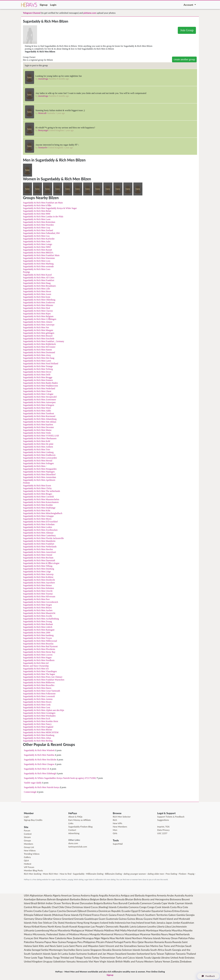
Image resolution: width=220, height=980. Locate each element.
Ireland (140, 923)
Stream (27, 837)
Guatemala (112, 919)
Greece (57, 919)
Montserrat (107, 934)
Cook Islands (162, 907)
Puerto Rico (130, 942)
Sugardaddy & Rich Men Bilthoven (39, 682)
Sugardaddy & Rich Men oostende (38, 266)
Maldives (109, 930)
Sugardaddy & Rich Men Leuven (38, 655)
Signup (44, 5)
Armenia (162, 895)
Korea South (62, 926)
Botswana (175, 899)
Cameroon (146, 903)
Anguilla (103, 895)
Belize (103, 899)
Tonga (56, 958)
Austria (189, 895)
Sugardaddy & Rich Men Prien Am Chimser (43, 677)
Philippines (89, 942)
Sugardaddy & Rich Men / (35, 466)
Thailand (191, 954)
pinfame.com (90, 13)
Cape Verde (168, 903)
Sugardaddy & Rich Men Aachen (38, 610)
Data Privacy (163, 830)
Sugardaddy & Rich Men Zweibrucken (40, 530)
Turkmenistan (108, 958)
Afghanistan (36, 895)
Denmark (72, 911)
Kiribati (36, 926)
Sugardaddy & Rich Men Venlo (37, 433)
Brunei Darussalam (82, 903)
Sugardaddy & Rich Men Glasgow (39, 764)
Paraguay (72, 942)
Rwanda (177, 942)
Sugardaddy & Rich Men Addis (37, 411)
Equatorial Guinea (162, 911)
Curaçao (29, 938)
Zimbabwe (186, 961)
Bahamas (41, 899)
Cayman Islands (184, 903)
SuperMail (118, 844)
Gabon (172, 915)
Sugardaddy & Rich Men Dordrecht (39, 580)
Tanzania (181, 954)
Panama (39, 942)
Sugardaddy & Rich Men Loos (37, 261)
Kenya (27, 926)
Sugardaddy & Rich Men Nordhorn (39, 660)
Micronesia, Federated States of (51, 934)
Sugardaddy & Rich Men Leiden (37, 527)
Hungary (95, 923)
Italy (153, 923)
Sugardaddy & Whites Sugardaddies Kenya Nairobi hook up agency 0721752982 (60, 778)
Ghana (39, 919)
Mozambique (132, 934)
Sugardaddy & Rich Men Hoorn (37, 702)
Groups (27, 840)
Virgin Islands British (111, 961)
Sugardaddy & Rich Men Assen (37, 294)
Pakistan (183, 938)
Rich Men (29, 874)
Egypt (135, 911)
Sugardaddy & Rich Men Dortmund (39, 352)
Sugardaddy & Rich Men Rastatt (37, 250)
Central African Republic (38, 907)
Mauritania (165, 930)
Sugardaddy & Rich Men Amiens (38, 699)
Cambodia (134, 903)
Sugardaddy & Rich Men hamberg (38, 635)
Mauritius (177, 930)
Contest (28, 834)
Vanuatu (71, 961)
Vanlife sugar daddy (33, 783)
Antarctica (114, 895)
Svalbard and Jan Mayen (101, 954)
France (96, 915)
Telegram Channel (32, 13)
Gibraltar (48, 919)
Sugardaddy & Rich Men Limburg (38, 452)
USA (26, 895)
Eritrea (176, 911)
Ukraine (165, 958)
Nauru (164, 934)
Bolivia (138, 899)
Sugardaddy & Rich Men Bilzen (37, 608)
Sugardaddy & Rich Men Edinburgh (40, 773)
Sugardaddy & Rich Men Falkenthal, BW (41, 233)
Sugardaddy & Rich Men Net (36, 327)
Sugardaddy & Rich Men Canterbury (39, 535)
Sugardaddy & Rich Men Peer (36, 599)
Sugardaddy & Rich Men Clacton (38, 311)
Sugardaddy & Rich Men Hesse (37, 291)
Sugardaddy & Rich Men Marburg (38, 264)
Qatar (141, 942)
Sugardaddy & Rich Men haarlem (38, 425)
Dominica (92, 911)
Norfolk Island (124, 938)
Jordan (177, 923)
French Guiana (108, 915)
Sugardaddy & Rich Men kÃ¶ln (37, 205)
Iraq (134, 923)
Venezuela (82, 961)
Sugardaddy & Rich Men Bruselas (38, 644)
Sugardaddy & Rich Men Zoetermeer (40, 400)
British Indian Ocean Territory (54, 903)
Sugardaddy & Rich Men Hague (37, 658)
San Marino (152, 946)
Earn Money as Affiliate (80, 820)
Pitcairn (100, 942)
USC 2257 (162, 833)
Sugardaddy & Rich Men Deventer (38, 427)
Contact (72, 830)
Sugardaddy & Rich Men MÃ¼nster (39, 347)
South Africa (157, 950)
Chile (61, 907)
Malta (123, 930)
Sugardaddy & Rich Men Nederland (39, 388)
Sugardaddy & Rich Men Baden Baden (40, 383)
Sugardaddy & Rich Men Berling (38, 741)
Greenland (68, 919)
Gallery (27, 857)
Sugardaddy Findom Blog (80, 827)
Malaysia (99, 930)
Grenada (79, 919)
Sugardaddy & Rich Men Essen (37, 486)
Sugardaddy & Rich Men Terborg (38, 369)
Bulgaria (98, 903)
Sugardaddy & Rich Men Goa (36, 236)
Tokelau (48, 958)
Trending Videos (32, 854)
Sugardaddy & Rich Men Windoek (39, 750)
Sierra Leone (83, 950)
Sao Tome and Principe (172, 946)
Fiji (81, 915)
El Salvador (145, 911)
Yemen (166, 961)
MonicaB (42, 113)
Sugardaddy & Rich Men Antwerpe (39, 325)
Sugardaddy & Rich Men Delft (37, 375)
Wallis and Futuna (133, 961)
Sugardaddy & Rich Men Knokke (38, 505)
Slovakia (107, 950)
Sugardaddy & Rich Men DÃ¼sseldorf (40, 522)
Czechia (61, 911)
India (111, 923)
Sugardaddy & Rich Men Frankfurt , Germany (44, 341)
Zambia (175, 961)
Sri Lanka (63, 954)
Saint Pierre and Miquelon (84, 946)
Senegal (36, 950)
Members (29, 844)
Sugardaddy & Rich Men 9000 (37, 214)
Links (71, 823)
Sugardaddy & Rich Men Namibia (39, 755)
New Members (120, 827)
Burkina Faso (111, 903)
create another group (184, 59)
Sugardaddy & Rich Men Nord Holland (41, 364)
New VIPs (117, 823)
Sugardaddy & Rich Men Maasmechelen (41, 499)
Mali (117, 930)
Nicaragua (88, 938)
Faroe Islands (71, 915)
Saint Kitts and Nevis (44, 946)
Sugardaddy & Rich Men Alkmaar (38, 533)
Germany (29, 919)
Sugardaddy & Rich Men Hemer (37, 585)
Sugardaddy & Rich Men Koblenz (38, 577)
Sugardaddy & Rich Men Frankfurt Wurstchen (44, 680)
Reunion (149, 942)
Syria (153, 954)
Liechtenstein (179, 926)
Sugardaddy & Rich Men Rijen (37, 314)
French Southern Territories (152, 915)
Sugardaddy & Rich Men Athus (37, 738)
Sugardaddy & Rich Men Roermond (39, 416)
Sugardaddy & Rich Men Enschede (39, 339)
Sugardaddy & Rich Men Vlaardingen (40, 671)
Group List (29, 847)
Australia (179, 895)
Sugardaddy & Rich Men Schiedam (39, 524)
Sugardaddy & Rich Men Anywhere (39, 583)
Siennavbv (43, 148)
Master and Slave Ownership (36, 666)
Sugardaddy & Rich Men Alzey (37, 355)
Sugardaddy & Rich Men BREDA (38, 253)
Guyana (148, 919)
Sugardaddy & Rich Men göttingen (39, 333)
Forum (27, 831)
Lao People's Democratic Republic (110, 926)
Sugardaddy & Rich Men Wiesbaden (39, 716)
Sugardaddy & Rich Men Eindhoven (39, 455)
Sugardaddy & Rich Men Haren (37, 688)
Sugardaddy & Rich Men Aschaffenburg (41, 619)
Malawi (89, 930)
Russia (168, 942)
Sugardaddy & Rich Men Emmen (38, 380)
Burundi (123, 903)
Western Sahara (153, 961)
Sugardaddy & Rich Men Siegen (37, 605)
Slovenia (117, 950)
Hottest (28, 864)
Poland (109, 942)
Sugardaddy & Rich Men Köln (37, 511)
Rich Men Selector (122, 817)
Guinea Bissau (135, 919)
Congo (143, 907)
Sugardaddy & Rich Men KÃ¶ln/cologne (41, 563)
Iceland (104, 923)
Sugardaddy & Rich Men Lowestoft (39, 696)
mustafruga (43, 79)
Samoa (141, 946)
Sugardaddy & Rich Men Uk (37, 769)
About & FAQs (75, 817)
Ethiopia (29, 915)
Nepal (172, 934)
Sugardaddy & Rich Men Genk (37, 705)
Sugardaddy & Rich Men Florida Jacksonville (43, 538)
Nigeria (105, 938)
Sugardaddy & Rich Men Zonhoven (39, 303)
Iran (129, 923)
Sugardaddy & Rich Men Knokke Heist (41, 721)
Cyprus (52, 911)
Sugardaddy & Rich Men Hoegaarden (40, 469)
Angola (94, 895)
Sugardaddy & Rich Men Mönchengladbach (43, 513)
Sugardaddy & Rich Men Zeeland (38, 230)
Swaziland (121, 954)
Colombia (123, 907)
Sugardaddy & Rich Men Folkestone (39, 694)
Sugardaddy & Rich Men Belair (37, 211)
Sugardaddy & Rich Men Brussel (38, 336)
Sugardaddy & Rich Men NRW (37, 247)
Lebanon (142, 926)
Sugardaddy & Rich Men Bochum (38, 558)
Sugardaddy (79, 874)
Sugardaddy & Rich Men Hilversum (39, 597)
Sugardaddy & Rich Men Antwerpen (39, 402)
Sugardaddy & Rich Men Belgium (38, 316)
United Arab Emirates (182, 958)
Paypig (191, 874)
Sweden (132, 954)
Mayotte (188, 930)
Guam (102, 919)
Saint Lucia (63, 946)
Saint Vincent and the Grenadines (118, 946)
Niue (112, 938)
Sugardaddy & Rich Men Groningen (39, 713)
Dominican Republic (110, 911)
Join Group (187, 30)
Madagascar (78, 930)
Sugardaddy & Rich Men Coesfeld (38, 497)
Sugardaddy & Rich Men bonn (37, 297)
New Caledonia (58, 938)
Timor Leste (31, 958)
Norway (166, 938)
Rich (115, 820)
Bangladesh (63, 899)
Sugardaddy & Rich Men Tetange (38, 366)
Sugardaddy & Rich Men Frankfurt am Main (43, 203)
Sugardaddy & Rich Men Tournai (38, 594)
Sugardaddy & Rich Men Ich (36, 669)
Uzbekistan (59, 961)
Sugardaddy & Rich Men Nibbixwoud (40, 641)
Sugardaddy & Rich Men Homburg (39, 735)
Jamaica (161, 923)
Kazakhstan (188, 923)
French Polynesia (127, 915)
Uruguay (48, 961)
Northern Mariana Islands (146, 938)
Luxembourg (42, 930)
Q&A (26, 860)
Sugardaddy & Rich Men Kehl (37, 441)
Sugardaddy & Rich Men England (38, 727)
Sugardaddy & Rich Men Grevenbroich (40, 602)
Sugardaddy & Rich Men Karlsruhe (39, 239)
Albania (48, 895)
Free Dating (171, 874)
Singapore (96, 950)
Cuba (45, 911)
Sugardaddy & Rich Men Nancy (37, 724)
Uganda (156, 958)
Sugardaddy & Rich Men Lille (36, 289)
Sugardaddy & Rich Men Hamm (37, 350)
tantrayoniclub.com (78, 847)
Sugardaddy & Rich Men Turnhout (38, 413)
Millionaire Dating (95, 874)
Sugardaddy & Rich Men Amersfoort (39, 552)
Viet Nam (94, 961)
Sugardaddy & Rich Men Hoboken (38, 588)
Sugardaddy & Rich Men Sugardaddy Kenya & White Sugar (50, 208)
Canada (157, 903)
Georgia (190, 915)
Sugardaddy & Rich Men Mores (37, 519)
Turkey (96, 958)
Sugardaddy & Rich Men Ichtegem (39, 405)
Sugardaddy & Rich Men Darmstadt (39, 560)
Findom (26, 483)
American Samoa (70, 895)
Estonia (184, 911)
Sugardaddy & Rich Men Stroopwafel (40, 397)
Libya (168, 926)
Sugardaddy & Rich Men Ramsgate (39, 630)
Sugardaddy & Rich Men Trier (37, 450)
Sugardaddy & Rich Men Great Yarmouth (41, 691)
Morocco (119, 934)
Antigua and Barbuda (133, 895)
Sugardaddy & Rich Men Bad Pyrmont (40, 646)
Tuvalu (148, 958)
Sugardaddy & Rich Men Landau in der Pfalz (43, 217)
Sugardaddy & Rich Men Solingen (38, 463)
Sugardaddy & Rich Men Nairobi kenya (42, 787)
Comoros (134, 907)
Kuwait (73, 926)
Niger (97, 938)
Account (189, 5)
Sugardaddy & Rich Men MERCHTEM (41, 732)
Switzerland (143, 954)
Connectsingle (30, 792)
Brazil (34, 903)
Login (53, 5)
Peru (80, 942)
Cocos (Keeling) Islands (104, 907)
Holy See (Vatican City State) (48, 923)
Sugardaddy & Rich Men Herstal (38, 461)
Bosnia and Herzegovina (156, 899)
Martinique (152, 930)
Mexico (28, 934)
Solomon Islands (131, 950)
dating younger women (135, 874)
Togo (41, 958)
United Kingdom (33, 961)
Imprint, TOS (163, 827)
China (68, 907)
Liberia (161, 926)
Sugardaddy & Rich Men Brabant (38, 624)
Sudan (72, 954)
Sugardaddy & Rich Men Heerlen (38, 549)
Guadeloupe (91, 919)
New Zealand (74, 938)
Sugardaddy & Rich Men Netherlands (40, 547)
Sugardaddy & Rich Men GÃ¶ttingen (40, 319)
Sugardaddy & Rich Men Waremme (39, 258)
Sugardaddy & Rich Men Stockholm (40, 760)
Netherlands (183, 934)
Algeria (57, 895)
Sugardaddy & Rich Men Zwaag (37, 621)
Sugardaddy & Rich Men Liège (37, 572)
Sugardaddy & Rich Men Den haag (39, 358)
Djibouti (82, 911)
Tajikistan (170, 954)
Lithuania (29, 930)
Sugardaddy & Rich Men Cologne (38, 394)
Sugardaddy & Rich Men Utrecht (38, 591)
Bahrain (52, 899)
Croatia (37, 911)
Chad (55, 907)
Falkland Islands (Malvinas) (49, 915)
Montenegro (56, 950)
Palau (191, 938)
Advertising (74, 833)
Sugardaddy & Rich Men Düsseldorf (39, 474)
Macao (53, 930)
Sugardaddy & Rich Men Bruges (37, 494)
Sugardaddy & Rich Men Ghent (37, 391)
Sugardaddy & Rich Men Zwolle (37, 616)
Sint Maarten (41, 938)
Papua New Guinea (55, 942)
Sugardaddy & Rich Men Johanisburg (40, 419)
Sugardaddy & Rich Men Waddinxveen (40, 386)
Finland (87, 915)
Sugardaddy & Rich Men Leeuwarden (40, 458)
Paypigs (26, 272)
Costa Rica (176, 907)
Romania (159, 942)
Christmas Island (81, 907)
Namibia (156, 934)
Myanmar (145, 934)
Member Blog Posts (33, 870)
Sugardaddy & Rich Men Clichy (37, 488)
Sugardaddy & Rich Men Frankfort (39, 280)
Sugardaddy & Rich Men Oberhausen (40, 438)
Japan (169, 923)
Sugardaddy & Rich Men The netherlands (41, 491)
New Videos (30, 850)
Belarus (85, 899)
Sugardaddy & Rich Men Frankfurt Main (41, 255)
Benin (110, 899)
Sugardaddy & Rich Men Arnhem (38, 447)
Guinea (122, 919)
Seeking (37, 874)
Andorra (85, 895)
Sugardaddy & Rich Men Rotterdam (39, 222)
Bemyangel (43, 130)
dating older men (156, 874)
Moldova (74, 934)
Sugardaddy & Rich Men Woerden (38, 225)
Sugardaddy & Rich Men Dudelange (39, 508)
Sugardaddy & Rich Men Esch (37, 719)
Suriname (82, 954)
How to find (66, 874)
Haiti (155, 919)
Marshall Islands (136, 930)
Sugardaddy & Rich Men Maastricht (39, 613)
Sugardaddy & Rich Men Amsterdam (40, 477)
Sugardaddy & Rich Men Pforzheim (39, 649)
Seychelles (69, 950)
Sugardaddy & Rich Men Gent (37, 707)
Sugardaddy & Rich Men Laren (37, 361)
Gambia (181, 915)
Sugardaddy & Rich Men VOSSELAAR (41, 436)
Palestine (29, 942)
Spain (54, 954)
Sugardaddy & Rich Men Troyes (37, 638)
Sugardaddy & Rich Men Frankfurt (39, 544)
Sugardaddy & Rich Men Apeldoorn (39, 480)
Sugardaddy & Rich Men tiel (36, 663)
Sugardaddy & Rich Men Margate (38, 330)
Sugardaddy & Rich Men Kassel (37, 275)
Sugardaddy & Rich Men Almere (38, 322)
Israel (147, 923)
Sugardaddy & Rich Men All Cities (39, 278)
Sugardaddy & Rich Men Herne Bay (39, 652)
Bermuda (119, 899)
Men (115, 830)
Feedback (208, 976)
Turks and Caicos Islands (130, 958)
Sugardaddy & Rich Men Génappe (38, 516)
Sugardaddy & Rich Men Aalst (37, 241)
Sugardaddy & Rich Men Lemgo (37, 244)
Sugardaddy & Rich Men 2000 (37, 633)
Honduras (71, 923)
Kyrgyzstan (84, 926)
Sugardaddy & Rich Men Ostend (37, 555)
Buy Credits (37, 820)
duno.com (73, 843)
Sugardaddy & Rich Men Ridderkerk (39, 344)
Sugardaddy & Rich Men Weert (37, 408)
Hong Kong (83, 923)
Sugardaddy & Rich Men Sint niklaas (40, 422)
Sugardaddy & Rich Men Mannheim (39, 541)
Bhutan (129, 899)
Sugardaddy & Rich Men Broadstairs (39, 286)
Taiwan (160, 954)
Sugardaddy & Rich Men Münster (38, 305)
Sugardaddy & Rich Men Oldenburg (39, 300)
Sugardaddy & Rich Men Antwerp (38, 574)
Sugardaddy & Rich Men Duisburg (39, 569)
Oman (174, 938)
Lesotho (152, 926)
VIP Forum (29, 867)
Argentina (151, 895)
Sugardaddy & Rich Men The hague (39, 674)
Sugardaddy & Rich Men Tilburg (38, 566)
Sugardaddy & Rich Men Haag (37, 283)
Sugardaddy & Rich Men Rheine (37, 730)
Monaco (84, 934)
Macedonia (64, 930)
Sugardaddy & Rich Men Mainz (37, 430)
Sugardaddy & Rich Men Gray (37, 228)
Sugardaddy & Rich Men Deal (36, 308)
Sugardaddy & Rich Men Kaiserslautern (41, 502)
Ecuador (126, 911)
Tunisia (87, 958)
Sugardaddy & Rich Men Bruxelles (39, 685)
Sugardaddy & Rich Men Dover (37, 372)
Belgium (95, 899)
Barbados (75, 899)
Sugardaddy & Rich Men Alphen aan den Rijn (44, 710)
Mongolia (95, 934)
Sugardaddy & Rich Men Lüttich (38, 627)
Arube (170, 895)
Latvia (133, 926)
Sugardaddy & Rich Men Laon (37, 219)
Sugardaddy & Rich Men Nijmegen (39, 472)
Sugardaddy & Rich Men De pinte (38, 444)
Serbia (45, 950)
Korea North (47, 926)
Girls (115, 833)
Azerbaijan (30, 899)
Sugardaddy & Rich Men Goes (37, 269)
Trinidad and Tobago (72, 958)
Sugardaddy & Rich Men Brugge (38, 377)
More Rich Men (50, 874)
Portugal (118, 942)
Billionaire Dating (114, 874)
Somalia (145, 950)
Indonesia (120, 923)
